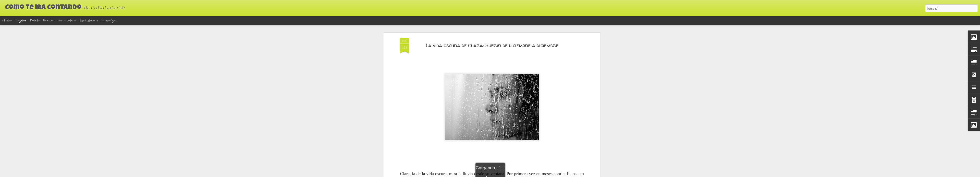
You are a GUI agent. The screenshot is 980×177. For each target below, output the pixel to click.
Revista (35, 20)
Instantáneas (89, 20)
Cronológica (110, 20)
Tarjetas (21, 20)
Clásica (7, 20)
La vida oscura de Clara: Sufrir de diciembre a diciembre (492, 45)
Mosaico (49, 20)
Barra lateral (67, 20)
